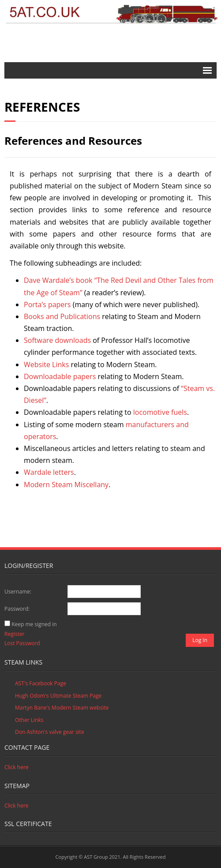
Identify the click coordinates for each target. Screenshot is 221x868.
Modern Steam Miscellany (66, 485)
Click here (17, 767)
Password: (17, 609)
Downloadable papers (61, 376)
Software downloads (57, 340)
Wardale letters (49, 472)
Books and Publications (62, 316)
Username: (18, 592)
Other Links (29, 720)
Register (14, 634)
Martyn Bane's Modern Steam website (62, 708)
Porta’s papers (47, 304)
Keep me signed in (34, 624)
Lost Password (22, 643)
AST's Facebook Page (41, 683)
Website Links (46, 364)
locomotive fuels (160, 412)
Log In (200, 640)
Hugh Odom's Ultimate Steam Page (58, 696)
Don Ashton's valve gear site (50, 732)
